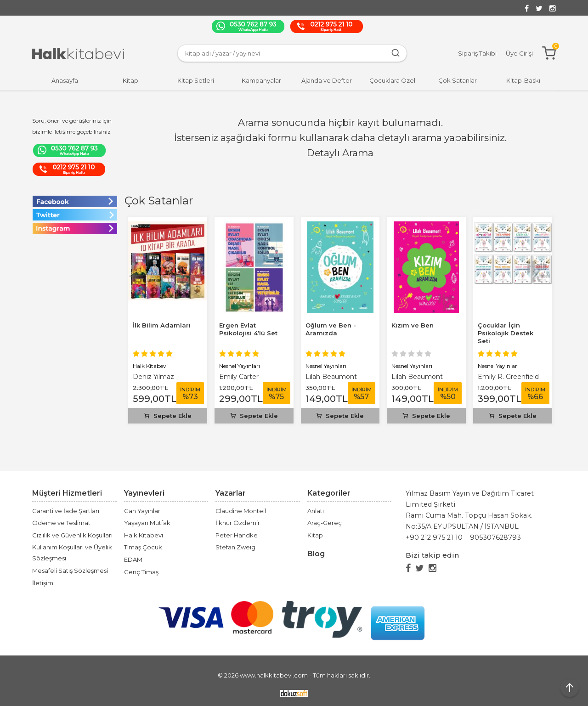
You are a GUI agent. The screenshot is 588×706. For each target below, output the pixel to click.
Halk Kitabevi (150, 366)
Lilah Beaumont (331, 377)
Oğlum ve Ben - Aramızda (331, 329)
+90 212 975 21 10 (434, 537)
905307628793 (495, 537)
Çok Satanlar (159, 201)
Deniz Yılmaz (153, 377)
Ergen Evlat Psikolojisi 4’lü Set (248, 329)
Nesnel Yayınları (240, 366)
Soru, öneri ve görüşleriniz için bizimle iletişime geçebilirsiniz (72, 126)
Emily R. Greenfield (508, 377)
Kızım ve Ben (413, 325)
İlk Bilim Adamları (162, 325)
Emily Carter (239, 377)
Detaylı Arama (340, 153)
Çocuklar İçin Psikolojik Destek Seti (506, 333)
